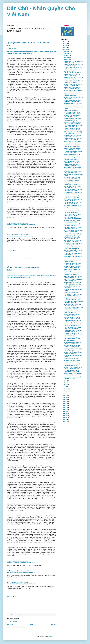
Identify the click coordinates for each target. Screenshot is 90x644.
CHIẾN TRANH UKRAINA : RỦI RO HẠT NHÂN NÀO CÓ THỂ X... (72, 215)
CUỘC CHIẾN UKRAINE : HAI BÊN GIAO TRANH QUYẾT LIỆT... (72, 155)
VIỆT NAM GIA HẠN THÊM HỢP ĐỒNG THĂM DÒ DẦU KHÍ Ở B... (73, 231)
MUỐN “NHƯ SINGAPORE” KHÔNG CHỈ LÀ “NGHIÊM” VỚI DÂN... (73, 277)
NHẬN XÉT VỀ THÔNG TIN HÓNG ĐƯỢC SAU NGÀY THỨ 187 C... (72, 129)
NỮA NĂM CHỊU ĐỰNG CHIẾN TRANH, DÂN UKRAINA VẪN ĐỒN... (73, 308)
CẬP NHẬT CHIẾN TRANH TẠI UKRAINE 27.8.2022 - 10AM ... (72, 371)
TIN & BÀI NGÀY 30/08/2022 (71, 110)
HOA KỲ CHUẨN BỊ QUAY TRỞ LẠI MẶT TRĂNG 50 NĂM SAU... (73, 328)
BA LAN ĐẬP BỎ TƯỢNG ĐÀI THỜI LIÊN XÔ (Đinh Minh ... (73, 378)
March (66, 389)
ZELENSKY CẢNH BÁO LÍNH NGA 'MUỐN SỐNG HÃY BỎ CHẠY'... (72, 149)
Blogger (51, 636)
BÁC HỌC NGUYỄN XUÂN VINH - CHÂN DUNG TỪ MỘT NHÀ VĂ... (73, 178)
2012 (64, 414)
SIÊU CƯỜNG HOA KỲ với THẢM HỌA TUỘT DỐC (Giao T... (73, 133)
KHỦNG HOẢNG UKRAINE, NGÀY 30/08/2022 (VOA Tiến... (72, 119)
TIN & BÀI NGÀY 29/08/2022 (71, 209)
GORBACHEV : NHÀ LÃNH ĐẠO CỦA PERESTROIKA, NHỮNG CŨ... (73, 88)
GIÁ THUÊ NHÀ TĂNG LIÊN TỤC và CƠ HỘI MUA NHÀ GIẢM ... (73, 172)
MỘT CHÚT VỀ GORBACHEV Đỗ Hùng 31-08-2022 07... (73, 95)
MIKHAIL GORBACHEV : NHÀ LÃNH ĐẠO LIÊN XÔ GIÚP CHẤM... (73, 85)
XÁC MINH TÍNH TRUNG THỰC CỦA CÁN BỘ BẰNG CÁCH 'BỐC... (73, 346)
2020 (64, 398)
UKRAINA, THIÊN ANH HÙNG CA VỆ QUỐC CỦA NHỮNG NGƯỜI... (73, 368)
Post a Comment (13, 622)
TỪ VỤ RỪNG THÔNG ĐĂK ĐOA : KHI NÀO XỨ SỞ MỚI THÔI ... (73, 200)
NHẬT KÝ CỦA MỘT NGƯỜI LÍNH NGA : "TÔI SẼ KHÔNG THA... (73, 212)
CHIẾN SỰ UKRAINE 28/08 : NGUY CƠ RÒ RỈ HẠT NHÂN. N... (73, 312)
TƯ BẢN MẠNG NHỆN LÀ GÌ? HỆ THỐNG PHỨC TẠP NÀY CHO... (72, 113)
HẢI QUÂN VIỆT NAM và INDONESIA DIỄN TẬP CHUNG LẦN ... (73, 193)
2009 (64, 420)
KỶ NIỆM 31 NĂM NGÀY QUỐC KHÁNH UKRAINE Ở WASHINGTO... (73, 338)
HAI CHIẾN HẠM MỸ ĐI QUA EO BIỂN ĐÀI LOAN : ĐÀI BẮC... (73, 334)
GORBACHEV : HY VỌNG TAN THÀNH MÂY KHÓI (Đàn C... (73, 62)
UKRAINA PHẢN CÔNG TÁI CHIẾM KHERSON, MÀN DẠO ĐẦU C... (73, 123)
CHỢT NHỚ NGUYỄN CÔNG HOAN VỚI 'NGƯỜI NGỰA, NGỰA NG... (73, 283)
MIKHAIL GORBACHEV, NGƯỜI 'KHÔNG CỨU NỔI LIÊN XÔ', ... (72, 165)
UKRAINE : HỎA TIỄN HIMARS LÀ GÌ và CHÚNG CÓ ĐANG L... (73, 152)
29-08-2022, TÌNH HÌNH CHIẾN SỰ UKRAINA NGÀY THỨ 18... (72, 221)
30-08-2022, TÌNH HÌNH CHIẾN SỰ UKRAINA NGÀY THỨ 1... (72, 116)
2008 (64, 422)
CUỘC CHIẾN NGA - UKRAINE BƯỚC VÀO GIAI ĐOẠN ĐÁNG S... (73, 374)
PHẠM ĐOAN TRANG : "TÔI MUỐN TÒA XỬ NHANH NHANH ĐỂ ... (73, 267)
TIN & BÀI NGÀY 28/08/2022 (71, 293)
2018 (64, 402)
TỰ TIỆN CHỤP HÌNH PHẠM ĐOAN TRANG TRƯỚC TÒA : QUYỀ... (72, 264)
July (65, 381)
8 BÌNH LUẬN (11, 597)
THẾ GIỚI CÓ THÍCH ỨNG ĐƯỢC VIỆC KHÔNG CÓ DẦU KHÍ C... (73, 302)
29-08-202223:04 (12, 49)
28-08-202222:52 (12, 273)
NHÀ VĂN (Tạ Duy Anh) (70, 340)
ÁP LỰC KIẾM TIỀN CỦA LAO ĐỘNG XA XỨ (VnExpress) (73, 350)
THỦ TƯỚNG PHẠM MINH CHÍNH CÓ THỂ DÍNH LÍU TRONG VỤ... (73, 197)
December (67, 52)
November (67, 54)
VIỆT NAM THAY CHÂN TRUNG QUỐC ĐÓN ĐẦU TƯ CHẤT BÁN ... (73, 241)
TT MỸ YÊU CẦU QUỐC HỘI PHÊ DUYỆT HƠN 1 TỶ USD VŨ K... (72, 146)
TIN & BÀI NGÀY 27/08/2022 (71, 359)
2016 (64, 406)
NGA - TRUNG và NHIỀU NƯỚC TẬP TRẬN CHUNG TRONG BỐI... (73, 235)
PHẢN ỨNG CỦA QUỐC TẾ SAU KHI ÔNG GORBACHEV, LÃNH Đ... (73, 91)
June (66, 383)
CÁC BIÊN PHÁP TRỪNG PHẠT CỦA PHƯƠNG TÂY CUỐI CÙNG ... (73, 295)
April (66, 387)
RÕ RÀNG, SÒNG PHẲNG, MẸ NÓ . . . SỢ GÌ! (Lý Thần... (73, 261)
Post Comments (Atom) (19, 627)
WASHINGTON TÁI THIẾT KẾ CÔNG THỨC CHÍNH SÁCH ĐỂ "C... (73, 248)
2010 (64, 418)
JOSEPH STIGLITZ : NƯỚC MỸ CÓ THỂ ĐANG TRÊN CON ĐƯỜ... (72, 142)
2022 (64, 50)
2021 (64, 396)
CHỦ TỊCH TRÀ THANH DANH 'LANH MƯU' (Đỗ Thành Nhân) (73, 190)
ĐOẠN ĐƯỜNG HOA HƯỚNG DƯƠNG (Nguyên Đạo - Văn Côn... (73, 274)
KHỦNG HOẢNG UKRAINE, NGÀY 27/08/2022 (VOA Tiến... (72, 365)
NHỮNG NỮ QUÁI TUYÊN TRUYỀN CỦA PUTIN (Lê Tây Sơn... (73, 321)
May (65, 385)
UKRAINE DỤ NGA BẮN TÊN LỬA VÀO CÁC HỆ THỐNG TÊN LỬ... (74, 159)
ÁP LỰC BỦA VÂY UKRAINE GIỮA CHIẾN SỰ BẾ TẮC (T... (72, 305)
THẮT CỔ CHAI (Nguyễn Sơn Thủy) (73, 184)
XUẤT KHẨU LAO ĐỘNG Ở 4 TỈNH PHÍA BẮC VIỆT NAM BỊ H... (72, 343)
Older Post (53, 625)
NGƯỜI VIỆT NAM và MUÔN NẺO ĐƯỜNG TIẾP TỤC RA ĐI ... (72, 182)
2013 (64, 412)
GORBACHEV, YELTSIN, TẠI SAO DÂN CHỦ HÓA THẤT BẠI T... (73, 65)
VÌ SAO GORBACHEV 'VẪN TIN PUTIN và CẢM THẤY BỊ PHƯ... (73, 78)
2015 (64, 408)
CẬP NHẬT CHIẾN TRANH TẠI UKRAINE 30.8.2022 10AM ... (72, 162)
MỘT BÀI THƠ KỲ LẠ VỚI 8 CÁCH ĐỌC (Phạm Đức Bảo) (72, 187)
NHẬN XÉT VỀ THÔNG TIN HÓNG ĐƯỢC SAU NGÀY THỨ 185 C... (72, 318)
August (66, 60)
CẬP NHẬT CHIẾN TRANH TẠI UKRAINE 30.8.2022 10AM (28, 43)
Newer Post (10, 625)
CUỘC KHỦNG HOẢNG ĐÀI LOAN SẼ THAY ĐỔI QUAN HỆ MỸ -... (73, 331)
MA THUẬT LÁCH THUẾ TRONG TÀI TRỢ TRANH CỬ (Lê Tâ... (73, 251)
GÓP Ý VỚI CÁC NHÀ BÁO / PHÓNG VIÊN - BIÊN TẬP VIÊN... (73, 280)
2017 (64, 404)
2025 (64, 44)
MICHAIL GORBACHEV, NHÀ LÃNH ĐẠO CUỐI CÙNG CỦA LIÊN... (73, 101)
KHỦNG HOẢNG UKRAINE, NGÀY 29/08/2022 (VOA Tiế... (72, 225)
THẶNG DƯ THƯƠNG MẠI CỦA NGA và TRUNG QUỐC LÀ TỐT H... (73, 244)
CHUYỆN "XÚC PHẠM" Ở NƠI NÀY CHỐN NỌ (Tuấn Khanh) (72, 203)
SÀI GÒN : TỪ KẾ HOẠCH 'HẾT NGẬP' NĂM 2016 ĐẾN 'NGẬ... (73, 353)
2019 (64, 400)
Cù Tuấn (10, 46)
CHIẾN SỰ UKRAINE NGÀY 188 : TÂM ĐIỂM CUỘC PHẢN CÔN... (73, 126)
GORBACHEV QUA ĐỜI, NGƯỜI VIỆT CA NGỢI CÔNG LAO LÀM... (73, 104)
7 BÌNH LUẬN (11, 250)
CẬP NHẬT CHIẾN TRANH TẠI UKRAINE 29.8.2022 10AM (24, 267)
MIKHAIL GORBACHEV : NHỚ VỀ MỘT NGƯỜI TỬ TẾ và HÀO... (73, 82)
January (66, 393)
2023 (64, 48)
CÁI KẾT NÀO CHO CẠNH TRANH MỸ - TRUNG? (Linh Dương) (74, 254)
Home (32, 625)
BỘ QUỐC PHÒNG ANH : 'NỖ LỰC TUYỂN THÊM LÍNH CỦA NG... (72, 299)
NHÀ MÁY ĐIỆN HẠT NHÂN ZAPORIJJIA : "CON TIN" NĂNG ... (73, 218)
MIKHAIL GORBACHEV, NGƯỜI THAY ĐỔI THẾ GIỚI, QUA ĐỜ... (73, 69)
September (67, 58)
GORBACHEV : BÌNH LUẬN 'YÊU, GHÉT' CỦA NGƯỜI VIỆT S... (72, 75)
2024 (64, 46)
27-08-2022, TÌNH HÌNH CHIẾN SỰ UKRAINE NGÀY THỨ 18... (72, 361)
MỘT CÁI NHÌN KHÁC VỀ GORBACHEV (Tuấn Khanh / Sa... (73, 72)
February (67, 391)
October (66, 56)
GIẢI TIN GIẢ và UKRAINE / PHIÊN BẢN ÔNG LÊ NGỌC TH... (72, 228)
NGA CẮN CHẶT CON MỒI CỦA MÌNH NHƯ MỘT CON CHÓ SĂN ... (73, 325)
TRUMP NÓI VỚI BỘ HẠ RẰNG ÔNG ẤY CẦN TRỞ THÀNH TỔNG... (73, 139)
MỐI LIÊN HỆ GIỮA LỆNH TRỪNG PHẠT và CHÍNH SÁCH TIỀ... (72, 238)
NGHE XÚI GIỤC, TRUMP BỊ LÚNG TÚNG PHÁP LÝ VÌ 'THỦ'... (72, 136)
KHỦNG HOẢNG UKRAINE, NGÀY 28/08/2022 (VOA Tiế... (72, 315)
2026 (64, 42)
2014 (64, 410)
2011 (64, 416)
